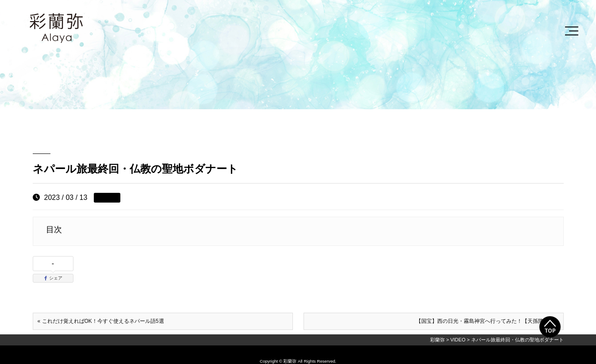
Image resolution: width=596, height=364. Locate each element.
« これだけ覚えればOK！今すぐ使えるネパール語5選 (101, 321)
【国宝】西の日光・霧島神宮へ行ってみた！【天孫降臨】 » (487, 321)
